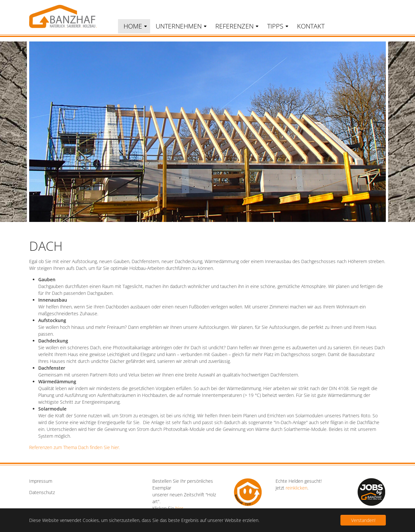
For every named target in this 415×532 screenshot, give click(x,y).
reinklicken (296, 488)
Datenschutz (42, 492)
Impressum (41, 481)
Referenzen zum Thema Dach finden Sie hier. (75, 447)
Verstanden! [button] (363, 520)
